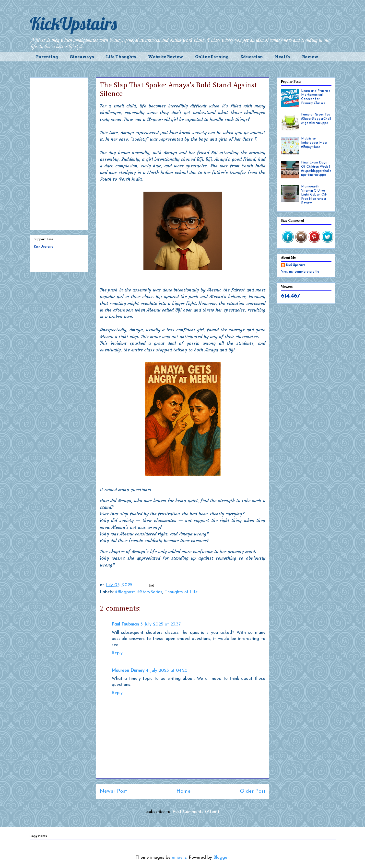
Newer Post (113, 791)
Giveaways (82, 57)
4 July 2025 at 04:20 (167, 671)
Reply (117, 653)
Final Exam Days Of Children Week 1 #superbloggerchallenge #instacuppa (316, 169)
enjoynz (179, 858)
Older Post (253, 791)
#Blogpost (125, 592)
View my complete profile (300, 272)
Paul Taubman (125, 624)
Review (310, 57)
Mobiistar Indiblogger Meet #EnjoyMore (314, 143)
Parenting (47, 57)
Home (183, 791)
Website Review (166, 57)
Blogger (221, 858)
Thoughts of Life (181, 592)
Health (283, 57)
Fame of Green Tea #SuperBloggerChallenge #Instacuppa (316, 119)
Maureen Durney (128, 671)
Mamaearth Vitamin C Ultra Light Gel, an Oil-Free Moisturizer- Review (314, 195)
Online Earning (212, 57)
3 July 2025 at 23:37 (160, 624)
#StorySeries (150, 592)
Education (252, 57)
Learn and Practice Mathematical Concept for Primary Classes (316, 97)
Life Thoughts (121, 57)
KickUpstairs (73, 23)
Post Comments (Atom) (196, 812)
